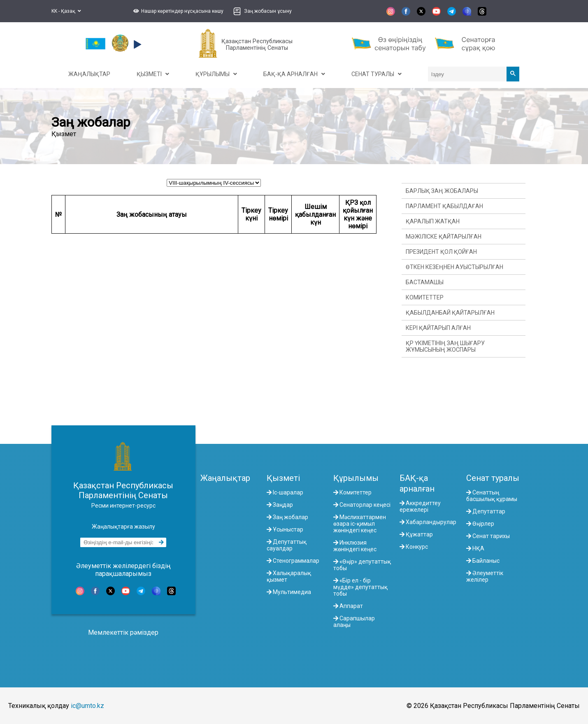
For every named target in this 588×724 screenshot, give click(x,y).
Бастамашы (425, 282)
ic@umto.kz (87, 706)
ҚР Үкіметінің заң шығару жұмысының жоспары (445, 346)
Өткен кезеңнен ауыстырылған (454, 267)
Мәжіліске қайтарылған (444, 237)
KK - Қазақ (66, 11)
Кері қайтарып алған (438, 328)
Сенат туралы (493, 478)
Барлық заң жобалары (442, 191)
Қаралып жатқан (433, 221)
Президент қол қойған (441, 252)
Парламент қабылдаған (444, 206)
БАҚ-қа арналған (417, 483)
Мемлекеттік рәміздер (123, 632)
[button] (177, 11)
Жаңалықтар (225, 478)
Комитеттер (425, 297)
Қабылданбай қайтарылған (450, 313)
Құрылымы (356, 478)
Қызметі (283, 478)
